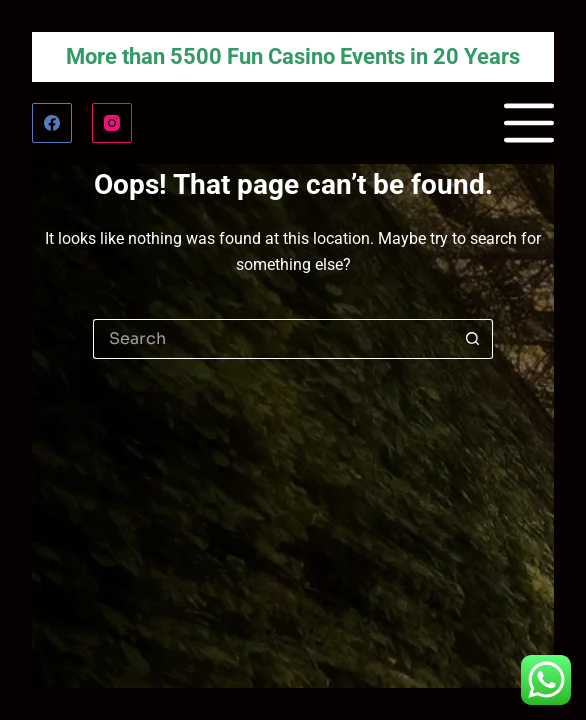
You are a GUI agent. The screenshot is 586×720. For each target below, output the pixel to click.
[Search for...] (273, 339)
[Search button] (473, 339)
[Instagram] (112, 123)
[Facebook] (52, 123)
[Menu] (529, 123)
